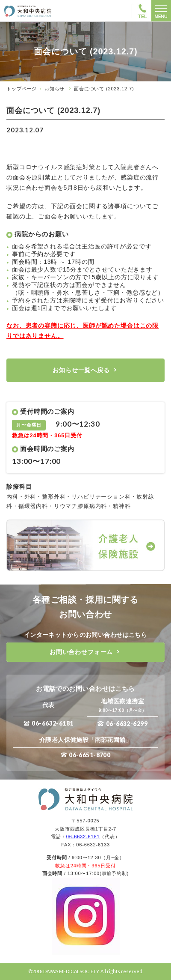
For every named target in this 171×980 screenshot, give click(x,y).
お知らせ (55, 89)
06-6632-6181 (52, 723)
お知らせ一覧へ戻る (81, 370)
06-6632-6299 (127, 724)
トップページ (22, 89)
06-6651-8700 (90, 755)
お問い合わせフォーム (81, 652)
